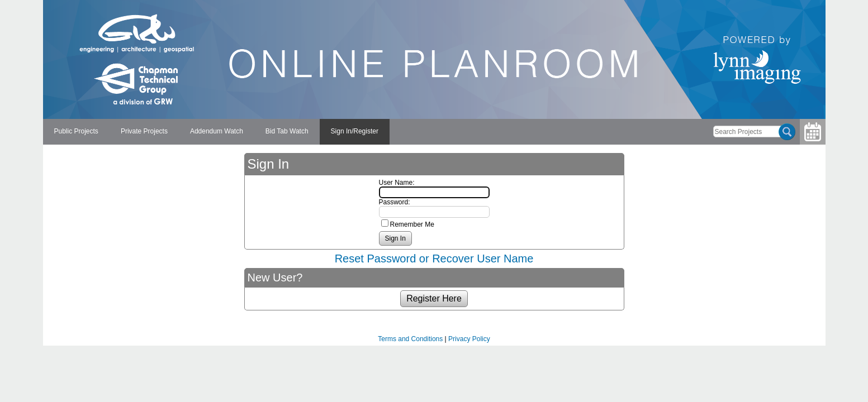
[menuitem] (76, 132)
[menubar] (216, 132)
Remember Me (412, 224)
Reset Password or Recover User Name (434, 259)
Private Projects (144, 131)
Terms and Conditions (410, 339)
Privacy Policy (469, 339)
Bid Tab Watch (287, 131)
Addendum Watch (217, 131)
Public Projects (76, 131)
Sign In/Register (355, 131)
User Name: (397, 183)
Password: (395, 202)
